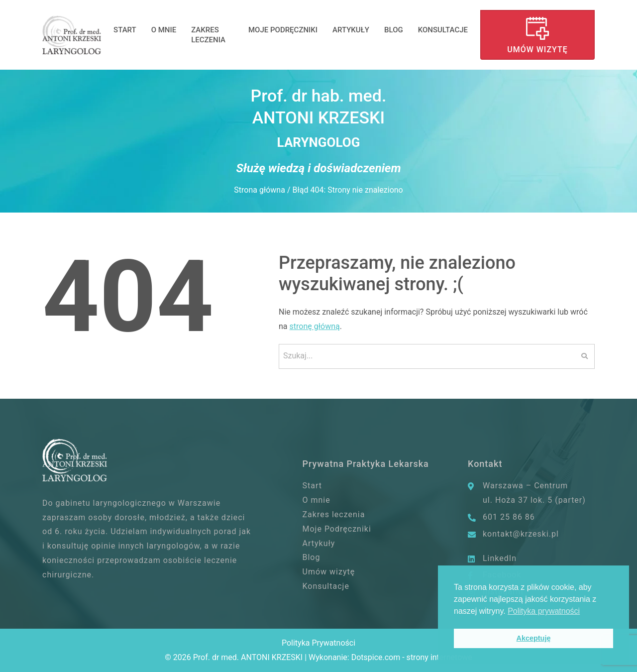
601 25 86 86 (509, 517)
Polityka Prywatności (318, 643)
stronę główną (315, 326)
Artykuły (351, 30)
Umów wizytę (537, 50)
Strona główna (260, 190)
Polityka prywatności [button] (544, 611)
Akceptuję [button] (534, 638)
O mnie (164, 30)
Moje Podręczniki (283, 30)
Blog (394, 30)
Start (125, 30)
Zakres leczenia (208, 35)
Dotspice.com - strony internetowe (412, 657)
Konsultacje (443, 30)
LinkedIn (500, 558)
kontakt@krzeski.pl (521, 534)
